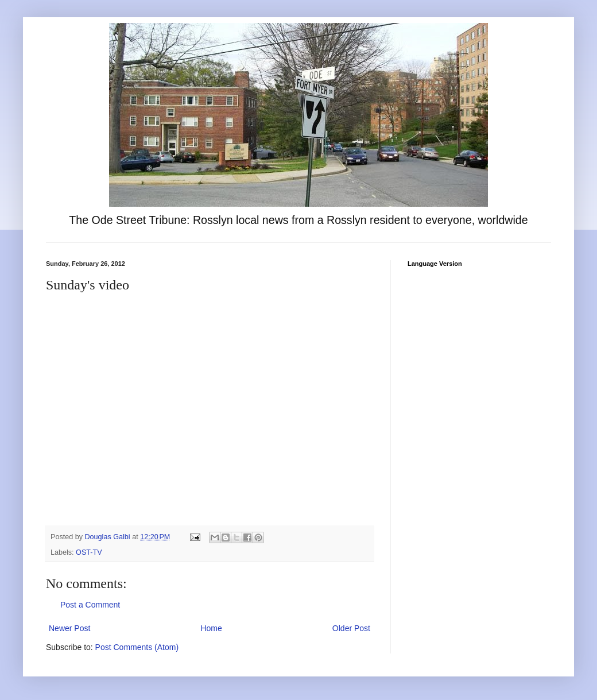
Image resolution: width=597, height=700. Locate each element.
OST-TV (89, 552)
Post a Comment (90, 605)
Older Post (351, 628)
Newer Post (69, 628)
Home (211, 628)
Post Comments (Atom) (137, 647)
